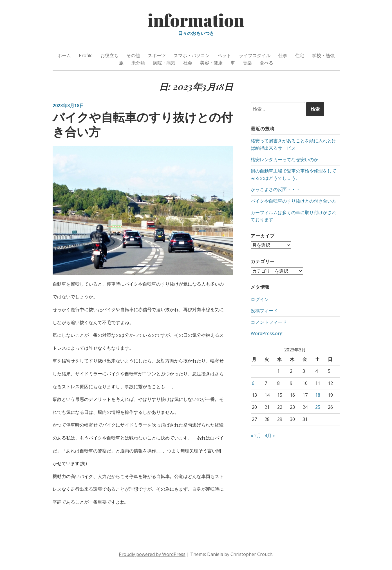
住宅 (300, 55)
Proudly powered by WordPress (152, 554)
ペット (224, 55)
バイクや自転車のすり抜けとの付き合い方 (143, 124)
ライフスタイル (255, 55)
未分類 (138, 63)
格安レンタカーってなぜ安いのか (285, 160)
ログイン (260, 299)
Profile (86, 55)
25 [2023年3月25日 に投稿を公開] (318, 407)
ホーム (64, 55)
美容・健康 (211, 63)
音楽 (247, 63)
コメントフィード (269, 322)
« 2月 (256, 435)
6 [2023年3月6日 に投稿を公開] (253, 383)
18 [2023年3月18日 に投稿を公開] (318, 395)
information (196, 20)
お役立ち (109, 55)
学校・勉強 (323, 55)
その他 (133, 55)
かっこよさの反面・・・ (275, 189)
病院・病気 (164, 63)
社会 (188, 63)
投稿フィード (264, 310)
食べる (266, 63)
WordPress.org (267, 333)
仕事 (283, 55)
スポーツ (157, 55)
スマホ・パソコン (192, 55)
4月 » (270, 435)
